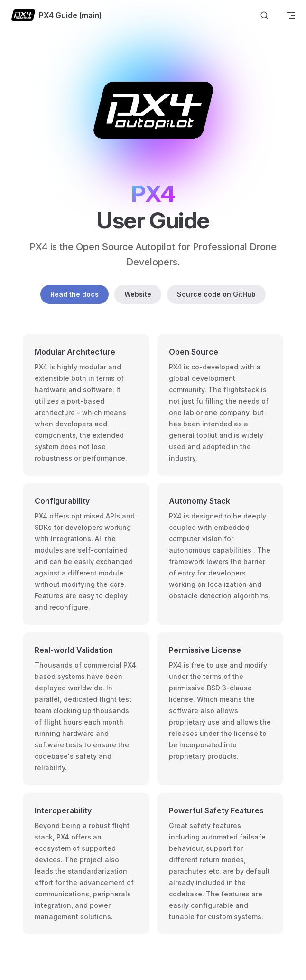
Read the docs (74, 294)
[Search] (264, 15)
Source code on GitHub (216, 294)
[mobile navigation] (291, 15)
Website (138, 294)
